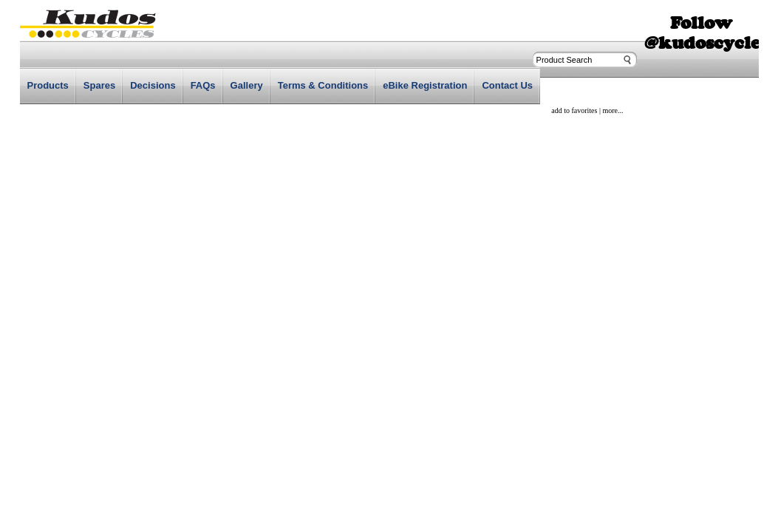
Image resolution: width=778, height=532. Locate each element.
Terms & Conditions (323, 85)
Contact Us (507, 85)
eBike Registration (425, 85)
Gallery (247, 85)
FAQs (203, 85)
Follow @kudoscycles (706, 33)
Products (48, 85)
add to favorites (574, 110)
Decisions (153, 85)
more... (612, 110)
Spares (99, 85)
